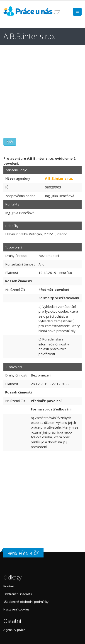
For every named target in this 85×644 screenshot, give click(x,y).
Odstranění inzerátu (18, 594)
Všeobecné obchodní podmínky (26, 602)
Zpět (10, 142)
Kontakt (9, 586)
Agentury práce (14, 630)
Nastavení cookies (16, 609)
